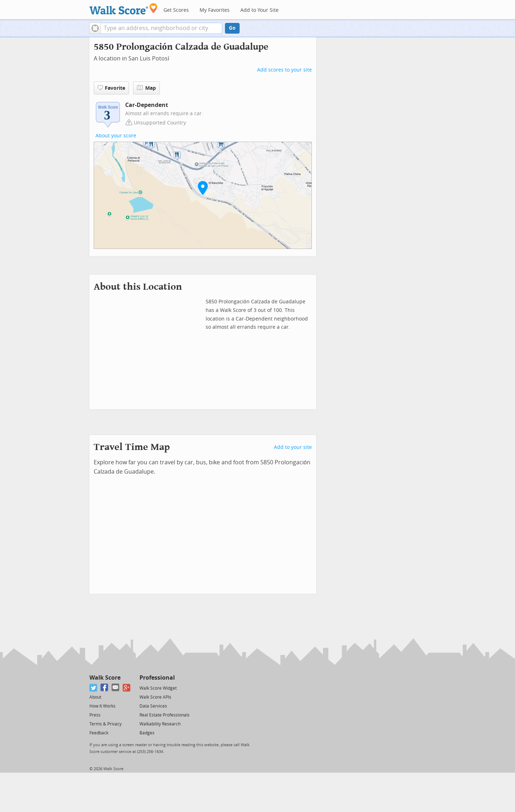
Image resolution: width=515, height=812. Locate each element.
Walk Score (105, 678)
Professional (157, 678)
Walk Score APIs (155, 697)
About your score (116, 136)
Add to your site (293, 447)
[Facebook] (105, 688)
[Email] (116, 688)
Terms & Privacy (106, 724)
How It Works (102, 706)
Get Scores (176, 10)
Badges (147, 733)
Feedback (99, 733)
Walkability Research (160, 724)
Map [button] (146, 88)
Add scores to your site (285, 70)
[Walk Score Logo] (124, 9)
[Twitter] (94, 688)
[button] (95, 28)
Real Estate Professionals (165, 715)
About (95, 697)
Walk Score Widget (158, 688)
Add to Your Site (259, 10)
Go (232, 28)
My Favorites (215, 10)
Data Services (153, 706)
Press (95, 715)
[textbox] (161, 28)
